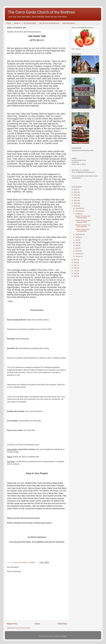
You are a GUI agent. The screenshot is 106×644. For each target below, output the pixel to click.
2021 (76, 203)
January (78, 256)
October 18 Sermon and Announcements (83, 221)
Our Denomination (30, 23)
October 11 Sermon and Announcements (83, 226)
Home (9, 23)
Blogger (64, 636)
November (79, 211)
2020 (76, 206)
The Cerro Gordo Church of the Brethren (41, 12)
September (79, 234)
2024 (76, 195)
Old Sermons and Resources (49, 23)
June (77, 243)
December (79, 208)
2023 (76, 198)
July (77, 240)
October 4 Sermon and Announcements (82, 230)
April (77, 248)
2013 (76, 276)
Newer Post (12, 624)
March (78, 251)
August (78, 237)
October (78, 214)
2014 (76, 273)
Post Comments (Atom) (23, 628)
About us (17, 23)
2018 (76, 263)
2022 (76, 200)
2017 (76, 265)
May (77, 245)
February (78, 254)
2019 (76, 260)
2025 (76, 192)
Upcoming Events (69, 23)
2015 (76, 271)
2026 (76, 189)
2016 (76, 268)
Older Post (62, 624)
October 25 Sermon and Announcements (83, 217)
